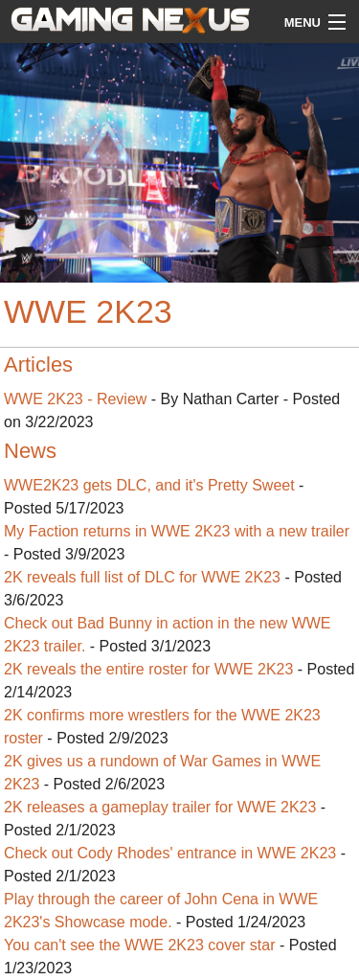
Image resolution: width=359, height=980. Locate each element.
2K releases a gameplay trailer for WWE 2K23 (160, 807)
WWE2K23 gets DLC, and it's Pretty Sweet (149, 485)
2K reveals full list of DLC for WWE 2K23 (142, 577)
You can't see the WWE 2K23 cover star (140, 945)
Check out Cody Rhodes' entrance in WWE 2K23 (172, 853)
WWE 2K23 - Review (75, 399)
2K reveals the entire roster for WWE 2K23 (151, 669)
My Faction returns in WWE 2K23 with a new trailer (177, 531)
